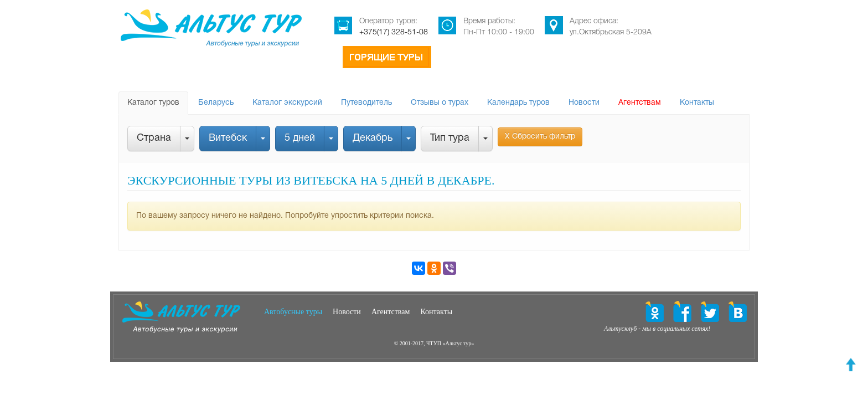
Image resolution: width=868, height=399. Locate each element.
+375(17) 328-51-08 (394, 32)
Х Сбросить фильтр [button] (540, 137)
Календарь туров (518, 103)
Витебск (228, 138)
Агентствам (640, 103)
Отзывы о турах (440, 103)
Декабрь (373, 138)
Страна (154, 138)
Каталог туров (153, 103)
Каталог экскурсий (287, 103)
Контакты (697, 103)
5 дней (300, 138)
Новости (584, 103)
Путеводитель (366, 103)
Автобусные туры (293, 312)
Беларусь (216, 103)
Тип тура (450, 138)
